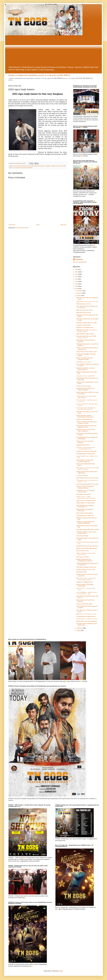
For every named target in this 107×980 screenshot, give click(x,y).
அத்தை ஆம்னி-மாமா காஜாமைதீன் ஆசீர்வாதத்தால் (86, 397)
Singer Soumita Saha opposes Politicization (84, 510)
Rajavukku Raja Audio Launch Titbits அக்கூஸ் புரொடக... (86, 337)
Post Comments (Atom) (22, 228)
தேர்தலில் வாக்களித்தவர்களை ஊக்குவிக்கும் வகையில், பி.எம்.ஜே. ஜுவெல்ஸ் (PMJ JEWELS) (39, 75)
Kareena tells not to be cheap (84, 310)
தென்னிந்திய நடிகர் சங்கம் (84, 362)
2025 (77, 272)
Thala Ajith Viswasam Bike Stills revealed (87, 529)
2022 (77, 279)
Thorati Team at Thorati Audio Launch (86, 352)
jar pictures (42, 166)
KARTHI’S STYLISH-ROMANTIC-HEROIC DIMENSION (85, 523)
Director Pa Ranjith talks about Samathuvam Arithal (84, 359)
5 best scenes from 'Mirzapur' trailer (86, 501)
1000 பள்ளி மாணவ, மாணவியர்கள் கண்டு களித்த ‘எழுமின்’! (86, 579)
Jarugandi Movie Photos (83, 445)
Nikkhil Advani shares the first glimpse (86, 621)
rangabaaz (48, 166)
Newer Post (12, 225)
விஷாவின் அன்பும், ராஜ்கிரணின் (85, 376)
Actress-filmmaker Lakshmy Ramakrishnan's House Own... (85, 416)
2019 (77, 286)
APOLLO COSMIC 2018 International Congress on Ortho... (86, 423)
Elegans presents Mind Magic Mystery (87, 548)
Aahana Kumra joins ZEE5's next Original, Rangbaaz (85, 389)
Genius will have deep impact (84, 604)
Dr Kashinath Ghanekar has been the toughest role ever (86, 426)
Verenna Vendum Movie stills (84, 419)
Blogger (61, 971)
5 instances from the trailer (83, 325)
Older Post (63, 225)
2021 (77, 281)
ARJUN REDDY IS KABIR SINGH (85, 503)
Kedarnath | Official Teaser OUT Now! (86, 323)
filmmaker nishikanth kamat (32, 166)
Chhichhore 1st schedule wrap (84, 327)
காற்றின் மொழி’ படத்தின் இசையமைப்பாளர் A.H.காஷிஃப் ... (87, 497)
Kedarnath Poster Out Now (83, 313)
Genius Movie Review (82, 536)
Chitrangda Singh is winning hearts (86, 454)
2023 (77, 277)
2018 (77, 289)
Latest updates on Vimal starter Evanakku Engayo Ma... (85, 461)
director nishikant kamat (19, 166)
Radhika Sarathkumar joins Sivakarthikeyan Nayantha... (85, 560)
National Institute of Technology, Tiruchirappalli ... (85, 585)
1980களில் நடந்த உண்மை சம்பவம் (86, 614)
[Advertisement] (53, 51)
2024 (77, 274)
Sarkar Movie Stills (81, 572)
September (80, 628)
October (79, 296)
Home (38, 225)
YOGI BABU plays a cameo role (85, 516)
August (79, 630)
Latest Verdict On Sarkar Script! (85, 334)
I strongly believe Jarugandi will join (86, 616)
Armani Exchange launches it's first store (87, 484)
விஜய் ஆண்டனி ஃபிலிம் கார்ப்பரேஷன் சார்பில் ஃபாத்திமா (87, 468)
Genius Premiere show (82, 551)
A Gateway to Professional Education (86, 451)
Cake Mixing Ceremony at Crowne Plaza (87, 478)
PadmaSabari (79, 259)
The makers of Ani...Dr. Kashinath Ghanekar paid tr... (85, 491)
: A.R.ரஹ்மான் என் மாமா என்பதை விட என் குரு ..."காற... (87, 481)
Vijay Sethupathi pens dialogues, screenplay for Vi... (85, 506)
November (79, 293)
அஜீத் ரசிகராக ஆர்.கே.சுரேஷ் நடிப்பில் (87, 302)
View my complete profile (80, 262)
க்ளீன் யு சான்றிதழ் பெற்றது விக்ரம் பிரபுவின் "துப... (86, 554)
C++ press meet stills (82, 475)
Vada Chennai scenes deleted (84, 513)
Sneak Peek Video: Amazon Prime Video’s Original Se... (86, 430)
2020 (77, 284)
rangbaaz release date (57, 166)
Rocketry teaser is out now (83, 304)
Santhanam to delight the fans (84, 582)
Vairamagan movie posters (83, 494)
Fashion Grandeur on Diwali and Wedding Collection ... (85, 487)
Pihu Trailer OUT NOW (82, 557)
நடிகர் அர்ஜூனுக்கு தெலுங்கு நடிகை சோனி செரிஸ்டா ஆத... (86, 593)
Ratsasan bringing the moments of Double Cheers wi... (86, 369)
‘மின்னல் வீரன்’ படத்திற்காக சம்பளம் (87, 619)
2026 (77, 269)
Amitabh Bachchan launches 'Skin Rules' (87, 546)
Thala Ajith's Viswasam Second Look (86, 567)
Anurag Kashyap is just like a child (85, 570)
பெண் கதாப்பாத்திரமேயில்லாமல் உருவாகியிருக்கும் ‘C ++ (86, 448)
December (79, 291)
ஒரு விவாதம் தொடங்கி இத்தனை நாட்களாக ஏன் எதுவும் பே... (86, 408)
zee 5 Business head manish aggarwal (23, 168)
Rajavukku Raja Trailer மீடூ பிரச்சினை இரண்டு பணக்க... (87, 331)
